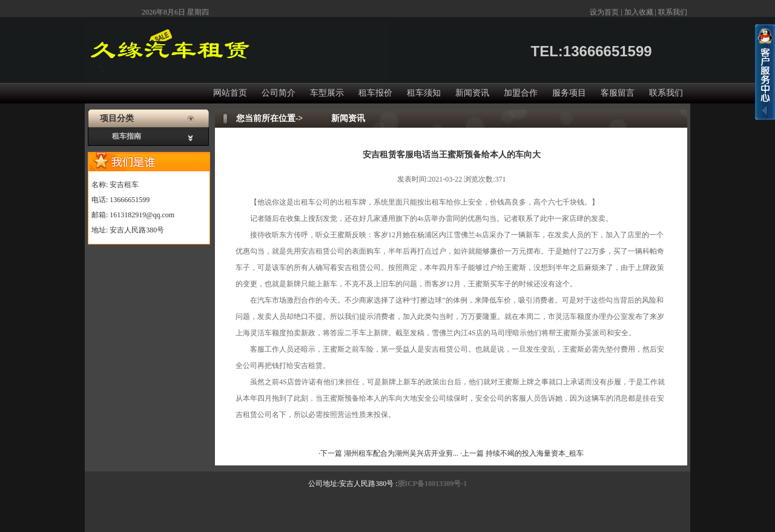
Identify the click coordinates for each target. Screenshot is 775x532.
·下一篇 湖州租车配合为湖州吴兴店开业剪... (389, 453)
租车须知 (424, 93)
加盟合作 (521, 93)
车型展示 (327, 93)
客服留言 (618, 93)
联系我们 (673, 12)
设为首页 (604, 12)
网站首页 (230, 93)
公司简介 (279, 93)
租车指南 (127, 136)
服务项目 (569, 93)
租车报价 (375, 93)
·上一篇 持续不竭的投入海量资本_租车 (522, 453)
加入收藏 (639, 12)
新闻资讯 (472, 93)
